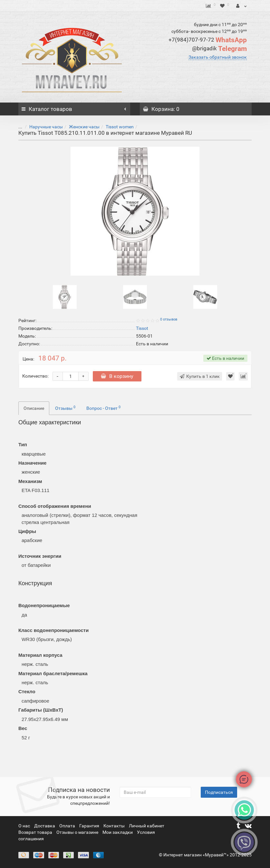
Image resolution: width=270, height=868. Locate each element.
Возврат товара (36, 832)
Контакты (115, 826)
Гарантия (90, 826)
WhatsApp (208, 40)
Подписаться (219, 792)
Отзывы (65, 408)
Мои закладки (118, 832)
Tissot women (115, 127)
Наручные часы (41, 127)
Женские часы (79, 127)
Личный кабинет (147, 826)
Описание (34, 408)
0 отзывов (169, 319)
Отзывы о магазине (78, 832)
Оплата (68, 826)
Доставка (45, 826)
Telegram (219, 49)
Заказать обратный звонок (218, 57)
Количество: (35, 376)
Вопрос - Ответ (103, 408)
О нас (25, 826)
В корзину (117, 376)
